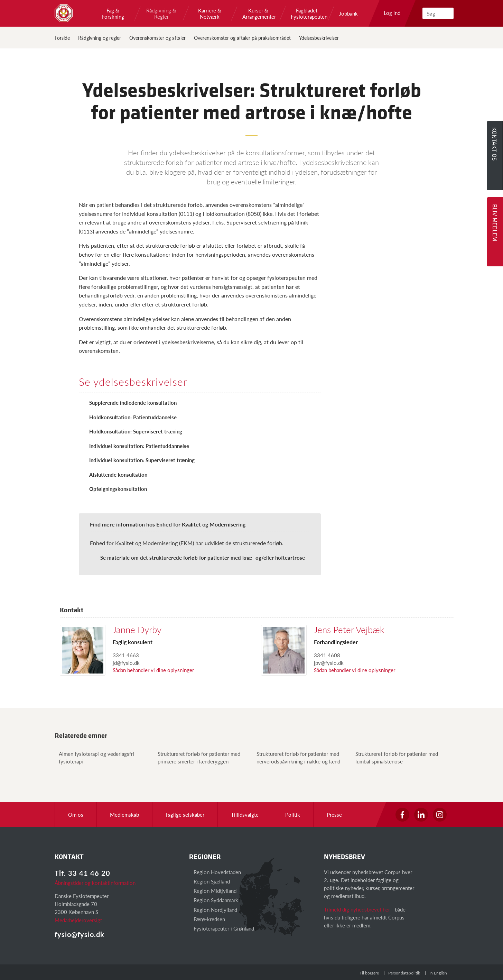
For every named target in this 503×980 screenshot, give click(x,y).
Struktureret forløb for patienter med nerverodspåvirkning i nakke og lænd (296, 757)
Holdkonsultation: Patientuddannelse (133, 417)
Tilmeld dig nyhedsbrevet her (357, 909)
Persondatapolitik (404, 973)
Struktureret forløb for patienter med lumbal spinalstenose (395, 757)
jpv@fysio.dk (329, 663)
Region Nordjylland (213, 910)
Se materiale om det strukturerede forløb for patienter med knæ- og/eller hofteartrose (203, 557)
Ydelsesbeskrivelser (319, 38)
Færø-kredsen (207, 919)
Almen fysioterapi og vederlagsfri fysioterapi (94, 757)
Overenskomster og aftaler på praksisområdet (242, 38)
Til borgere (369, 973)
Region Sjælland (209, 881)
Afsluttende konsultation (118, 474)
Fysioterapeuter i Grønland (222, 928)
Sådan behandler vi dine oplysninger (153, 670)
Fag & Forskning (113, 13)
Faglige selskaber (185, 814)
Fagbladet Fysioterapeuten (307, 13)
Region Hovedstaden (215, 872)
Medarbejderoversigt (78, 920)
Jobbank (348, 13)
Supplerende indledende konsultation (133, 402)
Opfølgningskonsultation (118, 489)
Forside (62, 38)
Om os (76, 814)
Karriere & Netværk (210, 13)
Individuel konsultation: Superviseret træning (142, 460)
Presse (334, 814)
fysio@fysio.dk (80, 934)
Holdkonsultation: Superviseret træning (136, 431)
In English (438, 973)
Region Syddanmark (214, 900)
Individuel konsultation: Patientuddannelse (139, 446)
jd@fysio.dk (126, 663)
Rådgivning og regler (100, 38)
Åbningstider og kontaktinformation (95, 883)
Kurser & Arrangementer (258, 13)
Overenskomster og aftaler (157, 38)
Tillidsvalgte (245, 814)
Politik (293, 814)
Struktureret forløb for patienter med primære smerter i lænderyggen (197, 757)
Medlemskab (124, 814)
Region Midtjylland (213, 891)
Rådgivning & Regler (161, 13)
